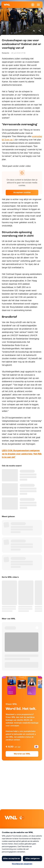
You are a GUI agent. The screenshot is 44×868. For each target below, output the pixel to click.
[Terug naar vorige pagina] (4, 31)
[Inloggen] (33, 5)
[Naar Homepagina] (7, 5)
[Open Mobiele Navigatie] (38, 5)
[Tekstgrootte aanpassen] (34, 31)
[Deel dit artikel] (40, 31)
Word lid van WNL (22, 754)
